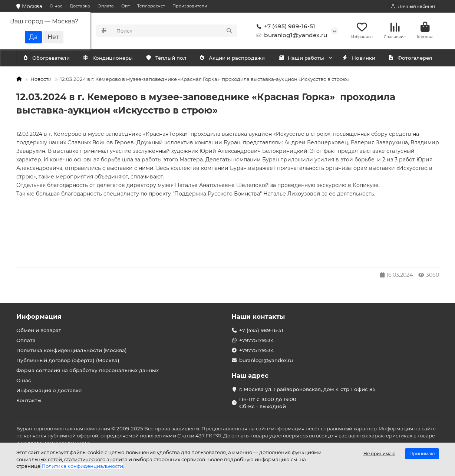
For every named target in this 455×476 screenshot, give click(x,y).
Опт (126, 6)
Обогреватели (109, 58)
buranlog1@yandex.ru (290, 36)
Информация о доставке (49, 390)
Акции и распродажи (232, 58)
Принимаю (422, 454)
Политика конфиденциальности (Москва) (72, 350)
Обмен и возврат (39, 330)
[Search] (174, 31)
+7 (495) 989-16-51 (284, 27)
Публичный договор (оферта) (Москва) (68, 360)
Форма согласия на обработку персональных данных (88, 370)
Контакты (29, 400)
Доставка (80, 6)
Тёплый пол (166, 58)
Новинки (359, 58)
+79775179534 (257, 340)
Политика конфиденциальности (82, 466)
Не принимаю (379, 454)
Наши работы (301, 58)
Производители (190, 6)
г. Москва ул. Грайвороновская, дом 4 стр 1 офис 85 (307, 389)
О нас (56, 6)
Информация (39, 316)
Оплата (106, 6)
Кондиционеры (48, 58)
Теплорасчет (151, 6)
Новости (41, 79)
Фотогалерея (410, 58)
